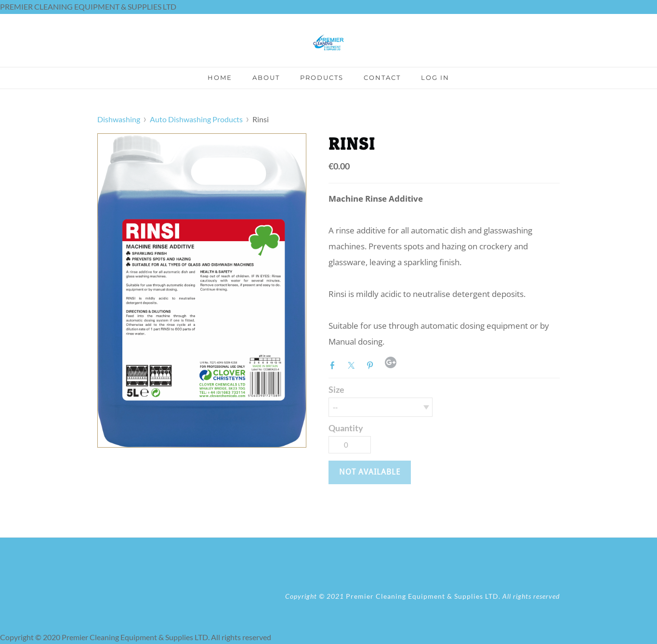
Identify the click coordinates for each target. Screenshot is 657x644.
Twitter (353, 364)
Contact (382, 77)
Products (322, 77)
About (266, 77)
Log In (435, 77)
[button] (370, 472)
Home (220, 77)
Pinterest (372, 364)
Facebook (334, 364)
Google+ (391, 362)
